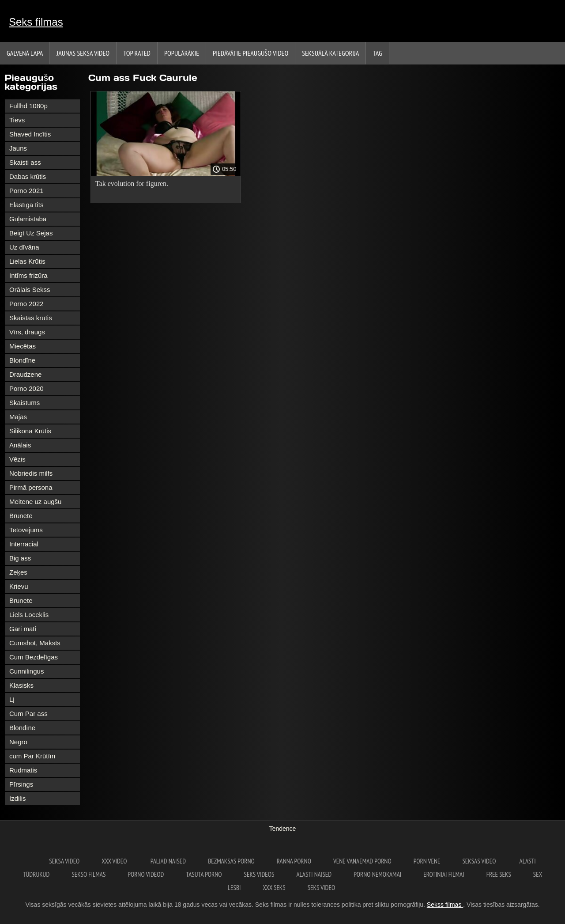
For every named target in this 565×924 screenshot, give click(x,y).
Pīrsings (21, 784)
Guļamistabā (28, 219)
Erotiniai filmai (444, 874)
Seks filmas (36, 22)
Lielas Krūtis (27, 261)
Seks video (321, 888)
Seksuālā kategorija (330, 53)
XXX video (115, 861)
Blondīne (22, 360)
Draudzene (25, 374)
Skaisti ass (25, 162)
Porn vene (427, 861)
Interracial (24, 544)
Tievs (17, 120)
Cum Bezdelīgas (34, 657)
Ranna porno (294, 861)
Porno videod (146, 874)
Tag (377, 53)
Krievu (19, 586)
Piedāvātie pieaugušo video (250, 53)
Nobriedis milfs (31, 473)
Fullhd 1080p (28, 106)
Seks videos (259, 874)
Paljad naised (168, 861)
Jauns (18, 148)
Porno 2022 (26, 304)
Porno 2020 (26, 388)
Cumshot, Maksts (35, 643)
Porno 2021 (26, 191)
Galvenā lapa (25, 53)
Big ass (20, 558)
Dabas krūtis (28, 176)
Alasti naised (314, 874)
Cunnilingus (26, 671)
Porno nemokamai (377, 874)
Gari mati (23, 629)
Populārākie (182, 53)
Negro (18, 742)
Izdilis (18, 798)
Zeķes (18, 572)
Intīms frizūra (28, 275)
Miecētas (23, 346)
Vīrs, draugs (27, 332)
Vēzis (17, 459)
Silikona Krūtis (30, 431)
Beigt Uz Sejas (31, 233)
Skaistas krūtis (31, 318)
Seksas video (480, 861)
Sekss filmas (445, 905)
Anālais (20, 445)
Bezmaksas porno (231, 861)
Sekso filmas (89, 874)
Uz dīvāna (24, 247)
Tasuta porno (204, 874)
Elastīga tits (26, 205)
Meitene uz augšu (35, 502)
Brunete (21, 516)
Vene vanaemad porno (362, 861)
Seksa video (64, 861)
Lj (12, 699)
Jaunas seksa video (83, 53)
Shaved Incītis (30, 134)
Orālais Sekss (30, 290)
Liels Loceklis (29, 615)
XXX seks (274, 888)
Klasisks (21, 685)
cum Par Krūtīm (32, 756)
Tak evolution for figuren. (132, 184)
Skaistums (24, 403)
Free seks (499, 874)
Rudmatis (23, 770)
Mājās (18, 417)
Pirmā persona (31, 487)
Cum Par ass (28, 714)
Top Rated (137, 53)
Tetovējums (26, 530)
